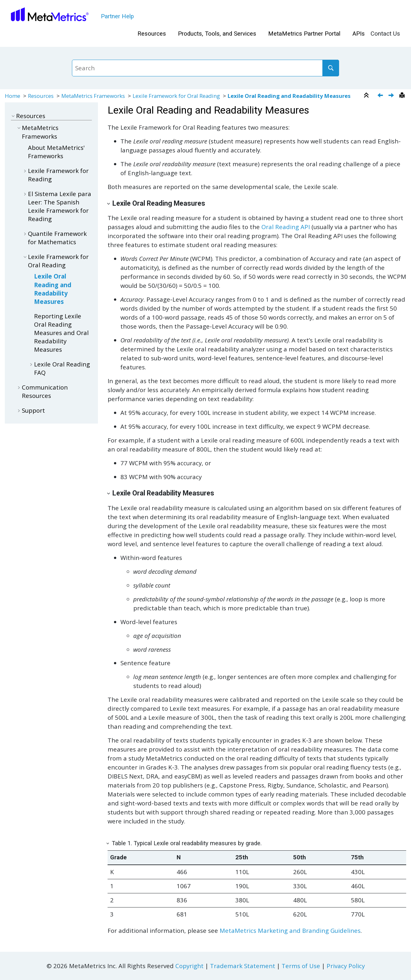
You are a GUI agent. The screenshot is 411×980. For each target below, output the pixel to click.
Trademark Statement (243, 966)
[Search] (331, 68)
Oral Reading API (286, 227)
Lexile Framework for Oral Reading (177, 96)
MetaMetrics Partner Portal (304, 34)
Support (33, 410)
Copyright (189, 966)
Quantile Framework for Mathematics (57, 238)
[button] (13, 116)
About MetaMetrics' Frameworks (56, 152)
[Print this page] (403, 96)
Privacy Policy (346, 966)
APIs (359, 34)
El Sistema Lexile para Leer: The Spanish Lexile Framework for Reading (60, 206)
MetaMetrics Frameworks (93, 96)
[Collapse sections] (367, 96)
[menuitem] (152, 34)
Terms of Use (301, 966)
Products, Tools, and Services (217, 34)
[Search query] (205, 68)
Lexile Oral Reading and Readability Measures (289, 96)
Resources (152, 34)
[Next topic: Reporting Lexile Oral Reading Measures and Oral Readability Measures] (392, 96)
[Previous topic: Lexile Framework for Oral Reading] (381, 96)
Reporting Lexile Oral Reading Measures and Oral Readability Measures (61, 333)
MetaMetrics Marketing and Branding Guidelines (290, 930)
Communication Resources (45, 391)
